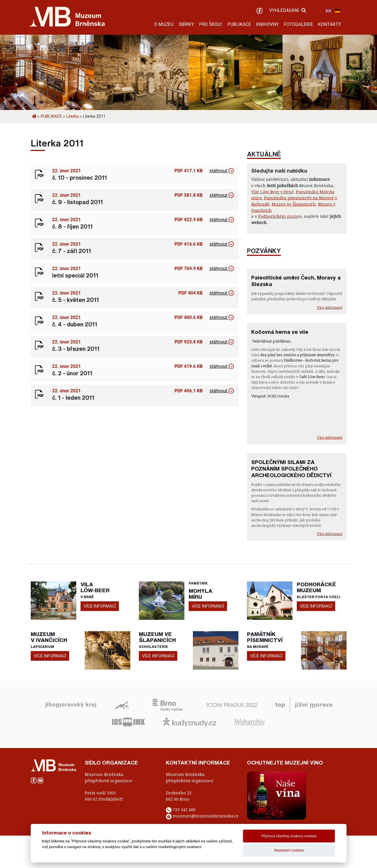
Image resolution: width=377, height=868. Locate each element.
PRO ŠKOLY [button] (211, 24)
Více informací (330, 307)
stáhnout (222, 171)
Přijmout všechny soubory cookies (289, 836)
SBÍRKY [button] (186, 24)
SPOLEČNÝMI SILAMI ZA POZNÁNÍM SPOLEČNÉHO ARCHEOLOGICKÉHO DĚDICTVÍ (291, 469)
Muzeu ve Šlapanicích (294, 204)
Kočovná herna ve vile (280, 332)
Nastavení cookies (289, 850)
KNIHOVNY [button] (267, 24)
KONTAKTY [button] (330, 24)
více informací (100, 606)
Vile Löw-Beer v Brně (272, 192)
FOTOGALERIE (298, 24)
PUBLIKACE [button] (239, 24)
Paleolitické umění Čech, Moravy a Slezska (296, 281)
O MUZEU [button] (164, 24)
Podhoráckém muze (278, 216)
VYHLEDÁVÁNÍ (288, 10)
